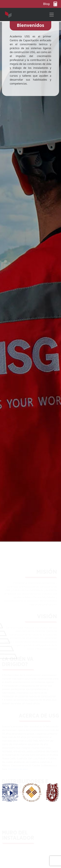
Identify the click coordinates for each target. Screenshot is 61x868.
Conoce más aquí (18, 769)
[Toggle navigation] (52, 15)
